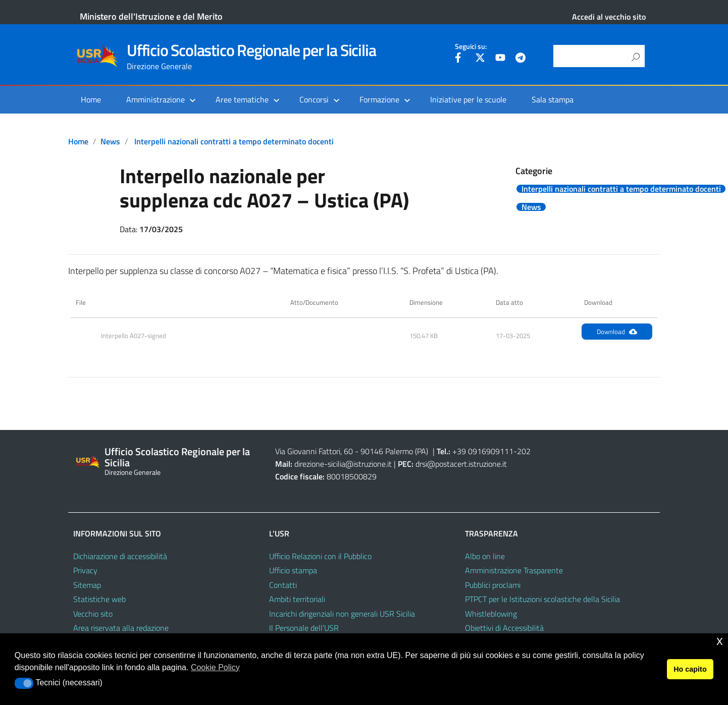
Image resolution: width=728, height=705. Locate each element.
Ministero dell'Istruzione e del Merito (151, 16)
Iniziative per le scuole (468, 99)
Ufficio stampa (293, 570)
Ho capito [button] (690, 669)
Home (91, 99)
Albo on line (485, 556)
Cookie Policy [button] (215, 667)
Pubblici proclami (493, 585)
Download (617, 332)
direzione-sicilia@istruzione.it (343, 464)
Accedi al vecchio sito (609, 17)
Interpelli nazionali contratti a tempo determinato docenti (234, 141)
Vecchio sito (93, 614)
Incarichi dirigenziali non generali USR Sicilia (342, 614)
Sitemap (87, 585)
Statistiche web (99, 599)
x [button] (720, 641)
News (110, 141)
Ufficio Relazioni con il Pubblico (320, 556)
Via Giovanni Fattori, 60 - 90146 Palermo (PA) (352, 451)
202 (524, 451)
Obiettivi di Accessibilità (504, 628)
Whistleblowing (491, 614)
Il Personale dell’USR (304, 628)
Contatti (283, 585)
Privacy (85, 570)
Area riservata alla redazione (121, 628)
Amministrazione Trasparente (514, 570)
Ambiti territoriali (297, 599)
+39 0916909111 (483, 451)
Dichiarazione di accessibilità (120, 556)
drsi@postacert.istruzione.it (461, 464)
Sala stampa (553, 99)
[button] (24, 683)
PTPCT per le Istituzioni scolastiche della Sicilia (542, 599)
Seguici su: (471, 46)
